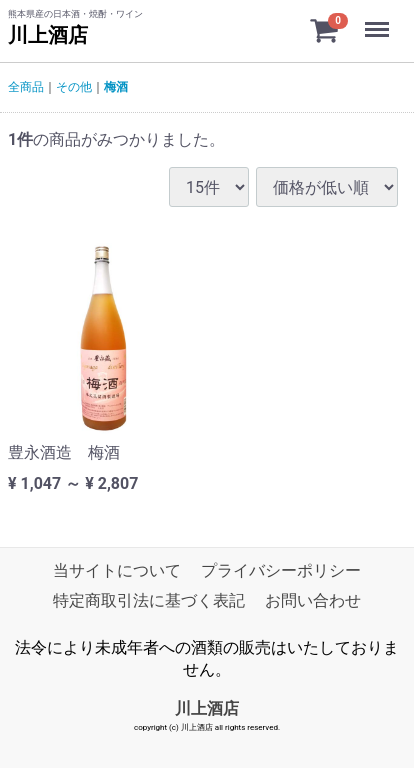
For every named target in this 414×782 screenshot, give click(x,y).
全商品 (26, 87)
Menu (379, 20)
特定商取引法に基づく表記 (149, 600)
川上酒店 (48, 35)
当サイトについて (117, 570)
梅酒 (116, 87)
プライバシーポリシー (281, 570)
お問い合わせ (313, 600)
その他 (74, 87)
